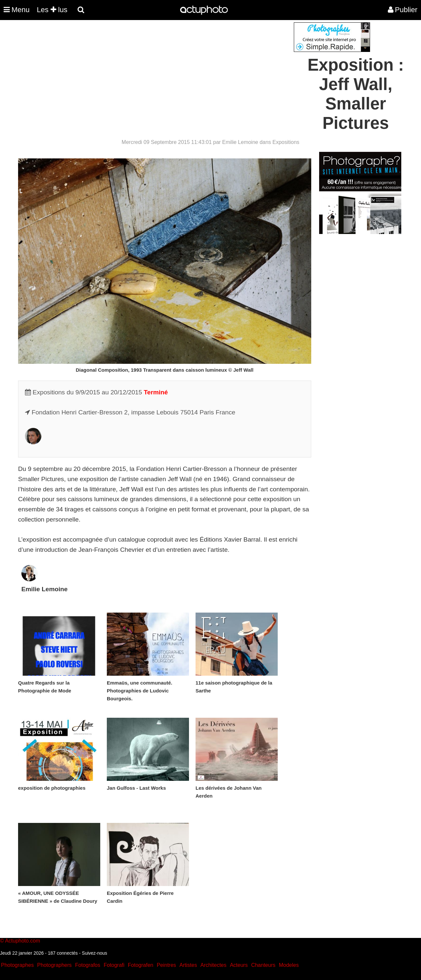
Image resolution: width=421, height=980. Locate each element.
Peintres (166, 965)
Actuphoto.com (23, 941)
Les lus (52, 10)
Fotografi (114, 965)
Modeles (289, 965)
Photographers (54, 965)
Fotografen (140, 965)
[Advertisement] (171, 68)
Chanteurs (263, 965)
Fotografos (88, 965)
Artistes (188, 965)
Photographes (17, 965)
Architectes (213, 965)
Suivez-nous (94, 953)
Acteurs (239, 965)
